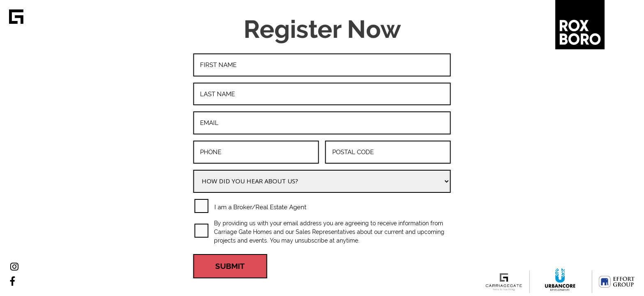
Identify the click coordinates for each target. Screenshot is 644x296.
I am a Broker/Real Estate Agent (260, 207)
